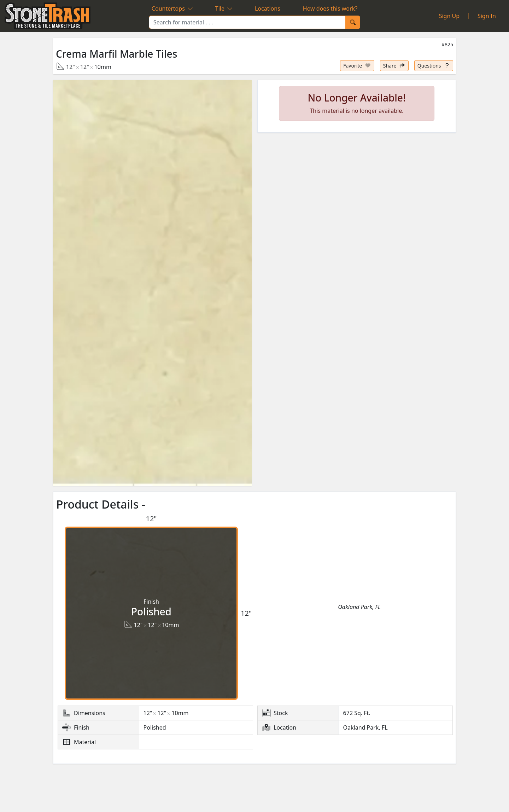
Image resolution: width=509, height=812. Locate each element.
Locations (268, 8)
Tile (224, 8)
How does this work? (330, 8)
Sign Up (449, 16)
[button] (152, 283)
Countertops (172, 8)
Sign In (487, 16)
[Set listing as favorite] (357, 66)
